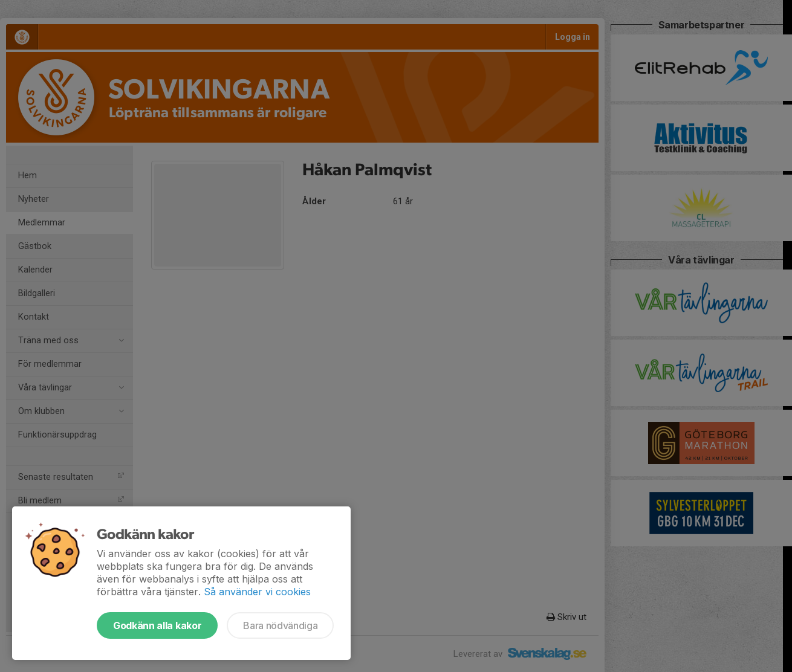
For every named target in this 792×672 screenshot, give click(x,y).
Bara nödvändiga (280, 625)
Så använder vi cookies (257, 592)
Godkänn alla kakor (157, 625)
